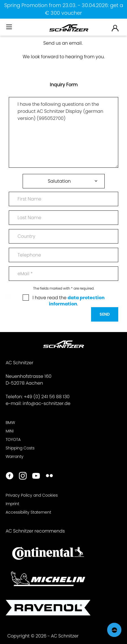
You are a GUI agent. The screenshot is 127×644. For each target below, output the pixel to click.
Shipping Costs (20, 448)
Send (105, 314)
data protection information (77, 301)
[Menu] (10, 27)
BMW (10, 423)
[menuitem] (10, 29)
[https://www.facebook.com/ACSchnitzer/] (9, 476)
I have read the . (69, 301)
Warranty (15, 456)
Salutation (59, 181)
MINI (10, 431)
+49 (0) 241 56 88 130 (47, 397)
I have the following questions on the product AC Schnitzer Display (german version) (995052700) (64, 132)
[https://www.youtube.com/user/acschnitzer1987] (36, 476)
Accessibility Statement (28, 512)
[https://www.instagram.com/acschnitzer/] (23, 476)
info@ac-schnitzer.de (47, 403)
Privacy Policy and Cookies (32, 495)
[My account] (115, 28)
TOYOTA (13, 440)
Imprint (12, 504)
